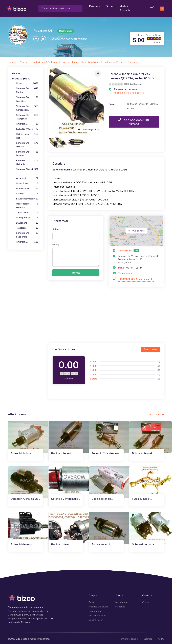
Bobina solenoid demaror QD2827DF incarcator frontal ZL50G (104, 543)
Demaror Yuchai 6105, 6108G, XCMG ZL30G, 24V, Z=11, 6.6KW (25, 497)
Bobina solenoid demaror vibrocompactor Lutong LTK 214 (65, 452)
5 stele (94, 360)
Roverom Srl (43, 29)
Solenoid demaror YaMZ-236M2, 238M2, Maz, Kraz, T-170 (25, 543)
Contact (146, 601)
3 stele (94, 369)
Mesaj (56, 243)
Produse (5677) (22, 77)
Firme (110, 5)
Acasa (16, 72)
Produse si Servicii (98, 605)
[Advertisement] (106, 314)
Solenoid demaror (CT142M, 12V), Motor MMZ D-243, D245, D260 (146, 543)
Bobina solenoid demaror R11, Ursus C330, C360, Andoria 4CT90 (145, 452)
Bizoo (19, 637)
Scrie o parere (150, 348)
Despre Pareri (96, 618)
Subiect (56, 228)
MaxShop (120, 605)
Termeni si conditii (129, 637)
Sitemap (148, 637)
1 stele (94, 377)
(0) (159, 360)
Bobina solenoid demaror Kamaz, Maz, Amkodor (105, 497)
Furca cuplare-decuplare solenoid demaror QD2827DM (145, 497)
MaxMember (122, 601)
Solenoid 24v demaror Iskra (65, 497)
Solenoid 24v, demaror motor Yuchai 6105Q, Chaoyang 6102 (106, 452)
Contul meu (95, 610)
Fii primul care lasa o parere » (130, 91)
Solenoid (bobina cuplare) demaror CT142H (21, 452)
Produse (95, 5)
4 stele (94, 364)
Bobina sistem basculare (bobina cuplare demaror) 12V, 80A (65, 543)
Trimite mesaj (125, 272)
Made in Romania (126, 8)
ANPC (161, 637)
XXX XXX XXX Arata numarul (71, 37)
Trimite (76, 271)
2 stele (94, 373)
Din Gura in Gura (97, 614)
